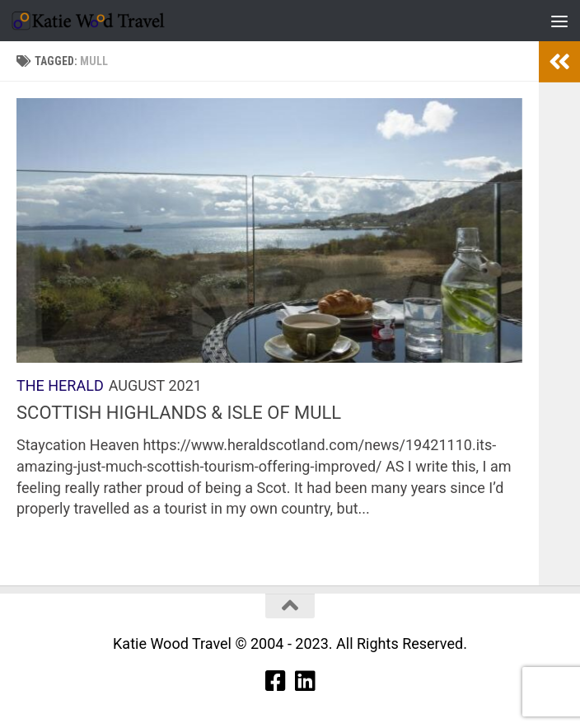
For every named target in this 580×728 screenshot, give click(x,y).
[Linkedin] (305, 681)
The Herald (60, 385)
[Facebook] (275, 681)
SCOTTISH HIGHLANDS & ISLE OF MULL (179, 413)
